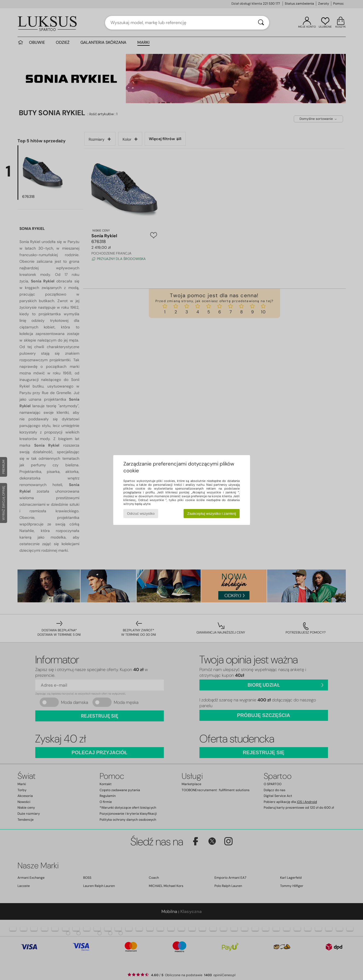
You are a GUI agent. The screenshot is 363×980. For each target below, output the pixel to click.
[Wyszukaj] (261, 23)
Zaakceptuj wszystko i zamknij (212, 514)
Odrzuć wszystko (141, 514)
